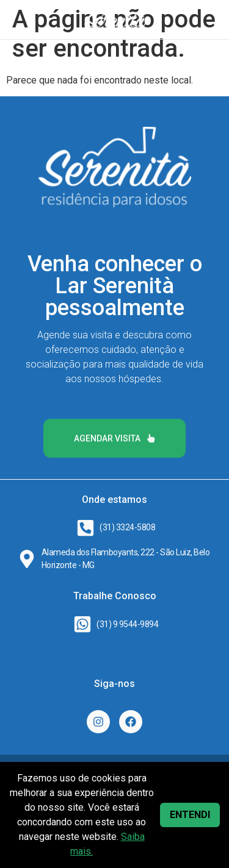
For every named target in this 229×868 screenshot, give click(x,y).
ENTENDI (190, 815)
